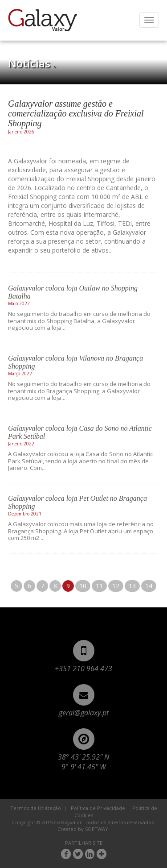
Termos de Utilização (36, 808)
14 (149, 586)
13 (132, 586)
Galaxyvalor (43, 20)
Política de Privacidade (98, 808)
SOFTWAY (97, 829)
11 (99, 586)
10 (83, 586)
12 (116, 586)
